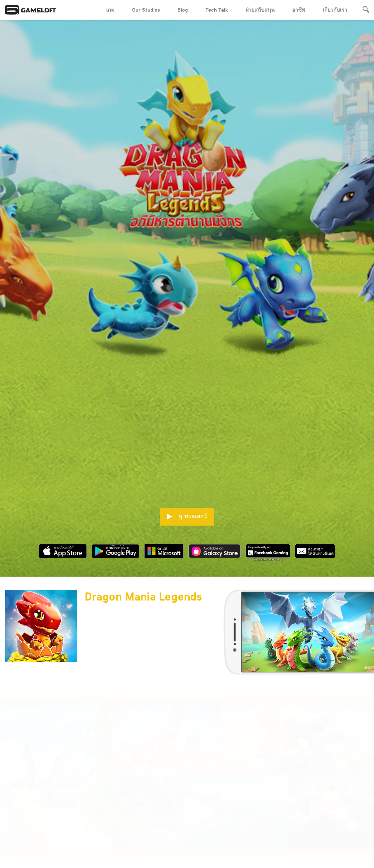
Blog (183, 10)
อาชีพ (299, 10)
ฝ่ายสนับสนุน (260, 10)
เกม (110, 10)
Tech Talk (217, 10)
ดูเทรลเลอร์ (187, 459)
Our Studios (146, 10)
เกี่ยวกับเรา (335, 10)
